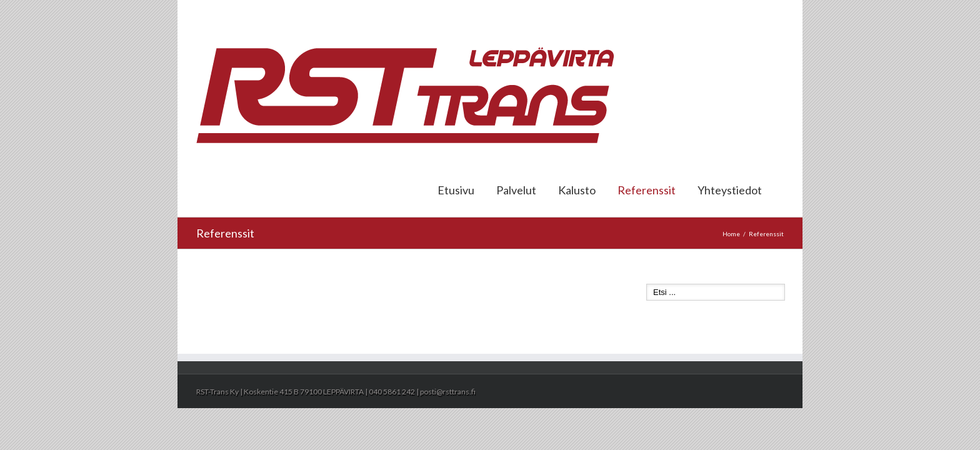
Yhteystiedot (730, 190)
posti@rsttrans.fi (756, 13)
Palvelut (516, 190)
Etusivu (456, 190)
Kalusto (577, 190)
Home (731, 234)
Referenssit (647, 190)
